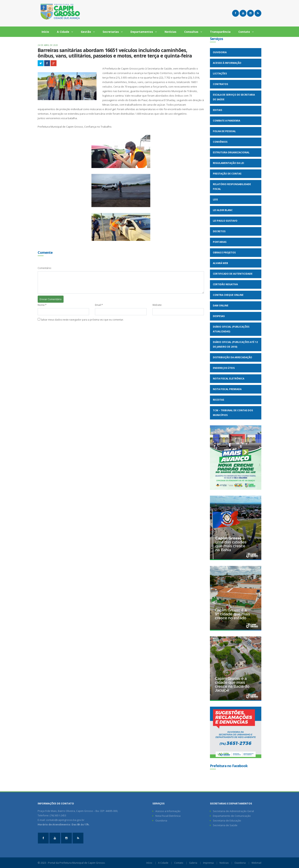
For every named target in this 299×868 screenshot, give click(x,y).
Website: (157, 305)
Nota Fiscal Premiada (227, 389)
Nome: (41, 305)
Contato (246, 32)
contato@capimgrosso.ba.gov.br (65, 820)
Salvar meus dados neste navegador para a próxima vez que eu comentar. (82, 320)
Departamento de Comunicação (232, 816)
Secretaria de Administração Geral (233, 811)
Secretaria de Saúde (225, 825)
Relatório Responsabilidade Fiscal (232, 187)
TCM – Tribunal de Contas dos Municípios (233, 413)
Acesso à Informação (227, 63)
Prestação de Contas (227, 174)
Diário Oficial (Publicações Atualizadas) (231, 329)
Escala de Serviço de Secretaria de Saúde (234, 97)
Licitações (220, 74)
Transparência (220, 32)
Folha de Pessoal (224, 131)
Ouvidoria (220, 52)
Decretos (219, 231)
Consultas (193, 32)
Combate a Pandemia (227, 121)
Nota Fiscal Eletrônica (229, 379)
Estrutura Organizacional (231, 152)
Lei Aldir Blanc (223, 210)
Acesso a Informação (168, 811)
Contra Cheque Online (228, 295)
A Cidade (65, 32)
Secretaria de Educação (227, 820)
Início (45, 32)
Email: (98, 305)
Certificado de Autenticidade (233, 274)
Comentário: (45, 268)
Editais (217, 110)
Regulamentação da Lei (228, 163)
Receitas (218, 400)
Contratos (220, 84)
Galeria (193, 863)
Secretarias (113, 32)
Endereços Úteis (224, 368)
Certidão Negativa (225, 284)
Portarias (220, 242)
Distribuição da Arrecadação (232, 357)
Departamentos (144, 32)
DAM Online (221, 306)
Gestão (88, 32)
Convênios (220, 142)
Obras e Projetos (224, 253)
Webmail (256, 863)
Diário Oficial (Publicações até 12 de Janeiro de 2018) (235, 344)
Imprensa (208, 863)
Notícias (170, 32)
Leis (215, 200)
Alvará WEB (220, 263)
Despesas (219, 316)
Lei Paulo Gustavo (225, 221)
